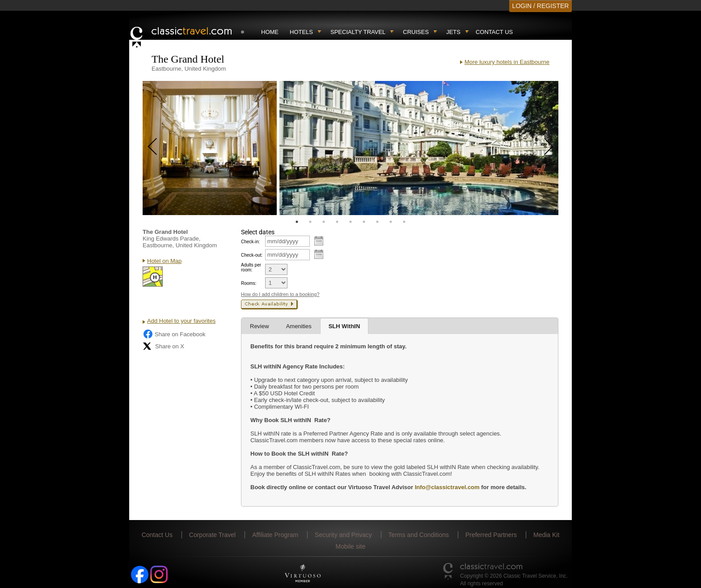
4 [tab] (337, 222)
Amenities (299, 326)
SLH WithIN (344, 326)
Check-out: (252, 255)
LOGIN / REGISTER (541, 6)
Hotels (301, 32)
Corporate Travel (212, 535)
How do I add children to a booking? (280, 294)
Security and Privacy (343, 535)
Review (260, 326)
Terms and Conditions (419, 535)
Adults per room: (251, 267)
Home (270, 32)
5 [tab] (350, 222)
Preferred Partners (491, 535)
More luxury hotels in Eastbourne (507, 62)
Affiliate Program (275, 535)
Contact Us (494, 32)
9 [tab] (404, 222)
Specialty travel (358, 32)
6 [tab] (364, 222)
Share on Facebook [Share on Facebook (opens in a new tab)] (174, 334)
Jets (453, 32)
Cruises (416, 32)
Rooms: (249, 283)
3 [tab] (324, 222)
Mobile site (351, 546)
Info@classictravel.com (447, 487)
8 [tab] (391, 222)
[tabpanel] (210, 148)
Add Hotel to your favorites (181, 321)
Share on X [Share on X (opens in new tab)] (163, 346)
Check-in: (250, 242)
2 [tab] (310, 222)
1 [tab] (297, 222)
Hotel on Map (164, 261)
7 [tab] (377, 222)
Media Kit (546, 535)
